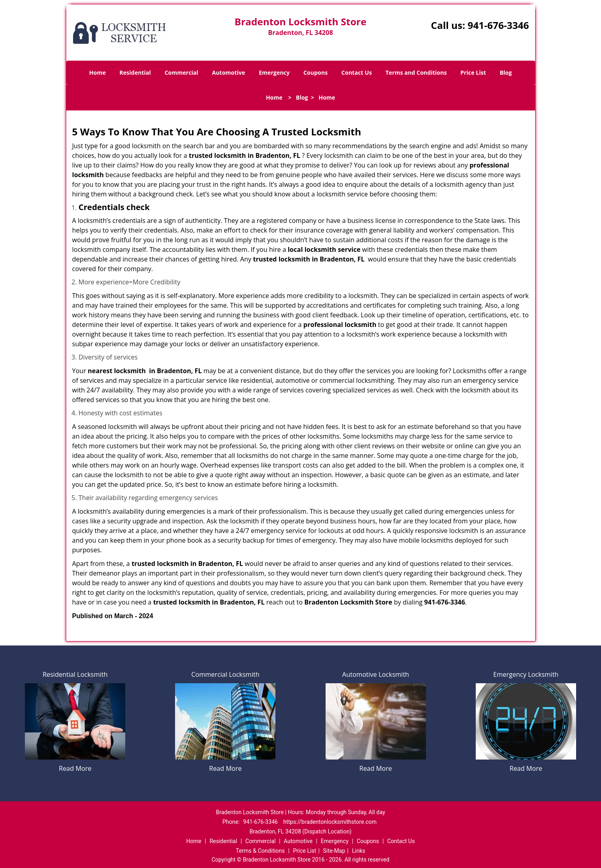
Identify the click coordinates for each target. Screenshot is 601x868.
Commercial (181, 73)
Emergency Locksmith (526, 674)
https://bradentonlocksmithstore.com (330, 822)
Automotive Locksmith (376, 674)
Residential (135, 73)
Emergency (274, 73)
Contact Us (357, 73)
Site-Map (334, 851)
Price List (473, 73)
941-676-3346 (498, 25)
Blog (506, 73)
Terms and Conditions (416, 73)
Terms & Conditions (260, 851)
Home (97, 73)
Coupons (316, 73)
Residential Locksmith (75, 674)
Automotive (229, 73)
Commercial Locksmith (226, 674)
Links (359, 851)
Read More (75, 768)
